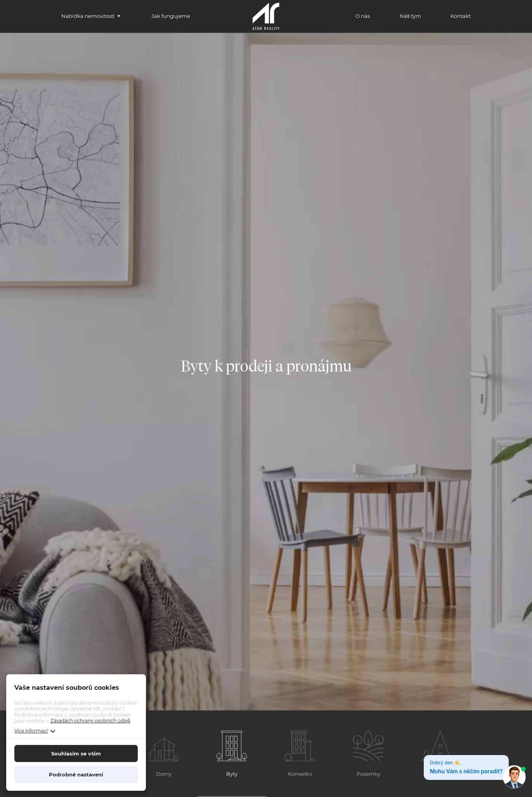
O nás (363, 16)
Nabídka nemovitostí (88, 16)
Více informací (31, 731)
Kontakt (461, 16)
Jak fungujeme (171, 16)
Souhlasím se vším (76, 753)
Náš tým (410, 16)
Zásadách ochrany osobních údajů (90, 721)
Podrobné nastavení (76, 774)
